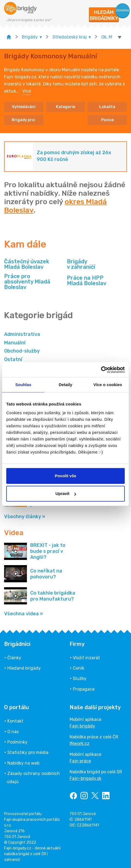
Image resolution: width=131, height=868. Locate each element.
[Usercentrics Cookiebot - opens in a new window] (101, 370)
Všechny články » (25, 517)
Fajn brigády (82, 726)
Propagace (84, 689)
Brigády (81, 264)
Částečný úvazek (27, 264)
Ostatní (13, 359)
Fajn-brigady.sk (85, 778)
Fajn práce (80, 761)
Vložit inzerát (86, 658)
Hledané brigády (24, 668)
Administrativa (22, 334)
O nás (13, 732)
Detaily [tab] (65, 385)
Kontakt (15, 721)
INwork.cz (79, 743)
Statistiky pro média (28, 752)
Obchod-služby (22, 351)
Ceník (79, 668)
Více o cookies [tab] (108, 385)
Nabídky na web (23, 763)
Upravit (66, 493)
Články (14, 658)
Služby (80, 678)
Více (27, 91)
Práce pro (34, 282)
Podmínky (17, 742)
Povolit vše (65, 476)
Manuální (15, 343)
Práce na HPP (87, 281)
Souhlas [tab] (23, 385)
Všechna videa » (24, 614)
